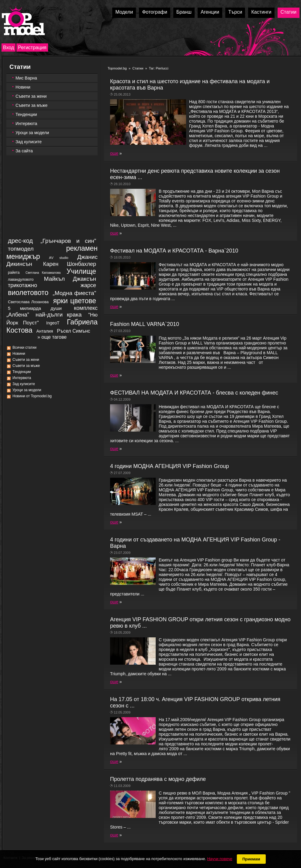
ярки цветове (75, 301)
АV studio (59, 258)
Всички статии (24, 348)
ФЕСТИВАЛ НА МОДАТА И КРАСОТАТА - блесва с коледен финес (194, 393)
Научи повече (220, 859)
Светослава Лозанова (28, 302)
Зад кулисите (29, 142)
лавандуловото (21, 280)
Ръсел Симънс (73, 331)
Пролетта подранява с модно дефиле (158, 779)
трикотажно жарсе (52, 285)
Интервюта (26, 124)
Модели (124, 12)
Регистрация (32, 47)
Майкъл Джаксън (70, 279)
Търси (235, 12)
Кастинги (261, 12)
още (114, 153)
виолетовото (28, 293)
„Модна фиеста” (74, 293)
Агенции (210, 12)
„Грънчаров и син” (68, 241)
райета (14, 273)
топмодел (21, 249)
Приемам (251, 859)
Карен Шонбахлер (70, 264)
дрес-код (20, 241)
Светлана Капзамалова (43, 273)
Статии (289, 12)
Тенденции (26, 114)
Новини (23, 87)
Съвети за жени (31, 96)
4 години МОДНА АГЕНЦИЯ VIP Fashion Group (170, 466)
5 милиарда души (35, 308)
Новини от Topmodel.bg (32, 396)
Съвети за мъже (31, 105)
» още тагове (52, 337)
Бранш (184, 12)
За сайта (24, 151)
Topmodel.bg (117, 68)
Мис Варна (26, 78)
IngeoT (53, 323)
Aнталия (45, 331)
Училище (81, 271)
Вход (9, 47)
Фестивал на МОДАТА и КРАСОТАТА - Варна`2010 (174, 251)
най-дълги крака (59, 315)
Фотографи (155, 12)
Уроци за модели (32, 133)
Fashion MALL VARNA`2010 (145, 324)
